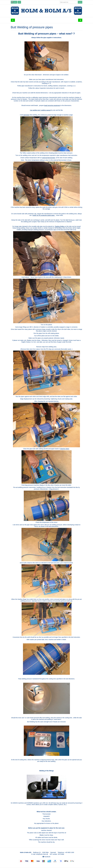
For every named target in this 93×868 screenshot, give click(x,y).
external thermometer (49, 158)
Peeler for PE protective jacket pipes (44, 215)
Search (80, 2)
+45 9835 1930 (69, 852)
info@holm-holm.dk (42, 854)
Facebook (46, 857)
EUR (19, 2)
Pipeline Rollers (60, 226)
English (14, 2)
